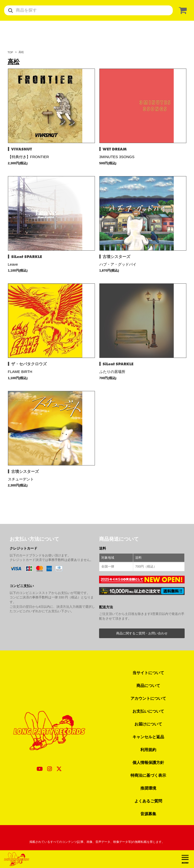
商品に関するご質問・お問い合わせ (142, 633)
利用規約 (148, 750)
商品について (148, 685)
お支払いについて (148, 711)
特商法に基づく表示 (148, 775)
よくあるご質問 (148, 801)
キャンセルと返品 (148, 737)
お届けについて (148, 724)
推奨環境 (148, 788)
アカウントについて (148, 698)
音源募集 (148, 814)
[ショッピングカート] (182, 10)
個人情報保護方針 (148, 762)
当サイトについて (148, 673)
